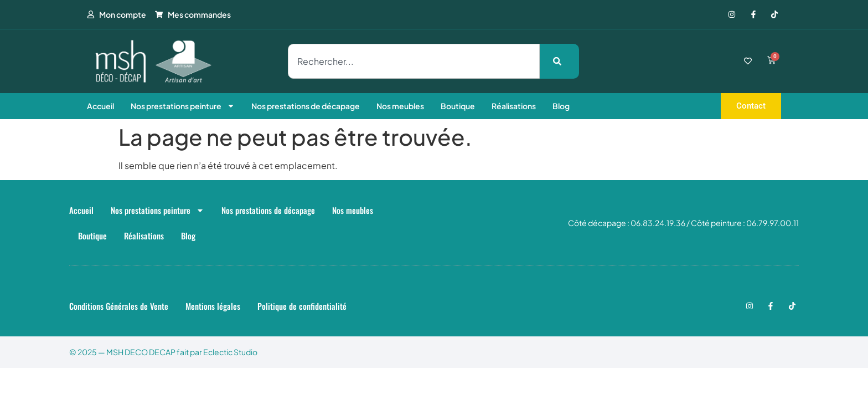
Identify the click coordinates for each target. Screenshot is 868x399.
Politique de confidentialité (302, 306)
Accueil (100, 106)
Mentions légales (213, 306)
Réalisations (514, 106)
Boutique (458, 106)
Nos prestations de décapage (306, 106)
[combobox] (414, 61)
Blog (561, 106)
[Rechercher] (559, 61)
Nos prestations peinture (183, 106)
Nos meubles (400, 106)
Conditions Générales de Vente (119, 306)
